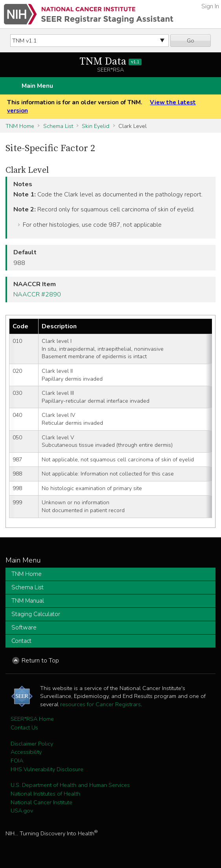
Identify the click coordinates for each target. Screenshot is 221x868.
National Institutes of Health (45, 794)
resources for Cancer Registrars (100, 704)
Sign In (210, 6)
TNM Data (111, 62)
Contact (21, 641)
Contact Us (24, 727)
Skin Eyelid (96, 126)
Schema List (58, 126)
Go (191, 41)
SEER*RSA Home (32, 719)
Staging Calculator (36, 614)
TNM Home (20, 126)
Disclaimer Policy (32, 744)
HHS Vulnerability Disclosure (47, 769)
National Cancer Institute (41, 802)
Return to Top (40, 661)
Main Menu (37, 86)
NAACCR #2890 (37, 294)
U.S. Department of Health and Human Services (70, 785)
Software (24, 627)
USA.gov (22, 811)
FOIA (17, 761)
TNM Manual (28, 601)
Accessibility (26, 752)
